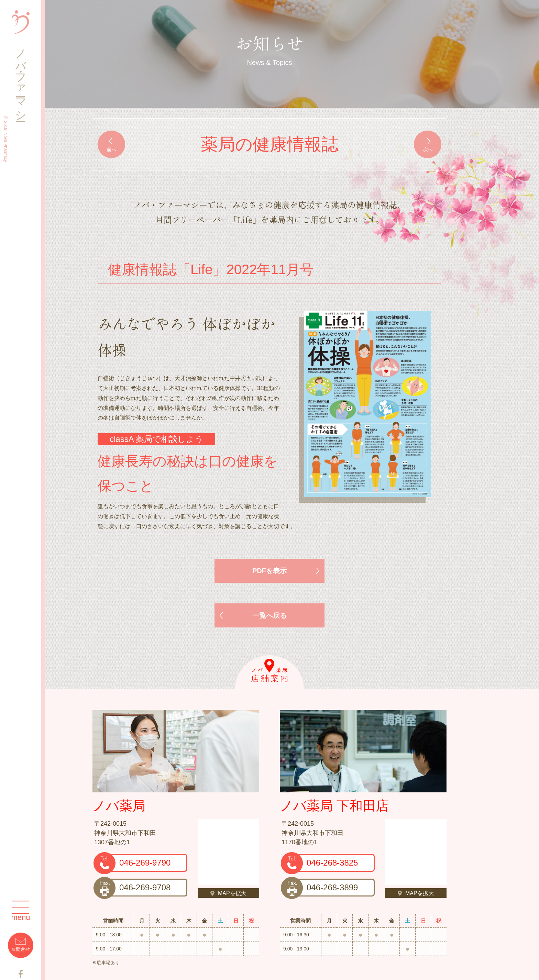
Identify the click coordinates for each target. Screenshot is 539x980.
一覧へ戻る (269, 615)
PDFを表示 (269, 571)
